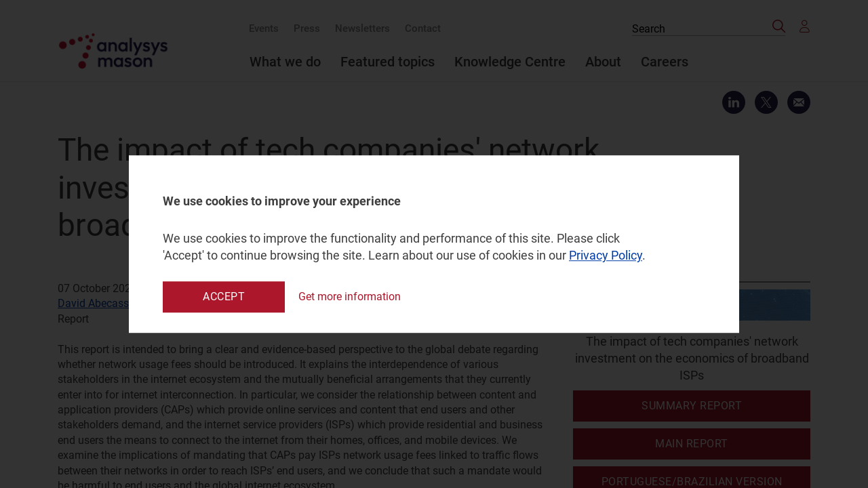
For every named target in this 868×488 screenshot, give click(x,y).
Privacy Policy (606, 256)
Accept (224, 297)
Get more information (350, 297)
